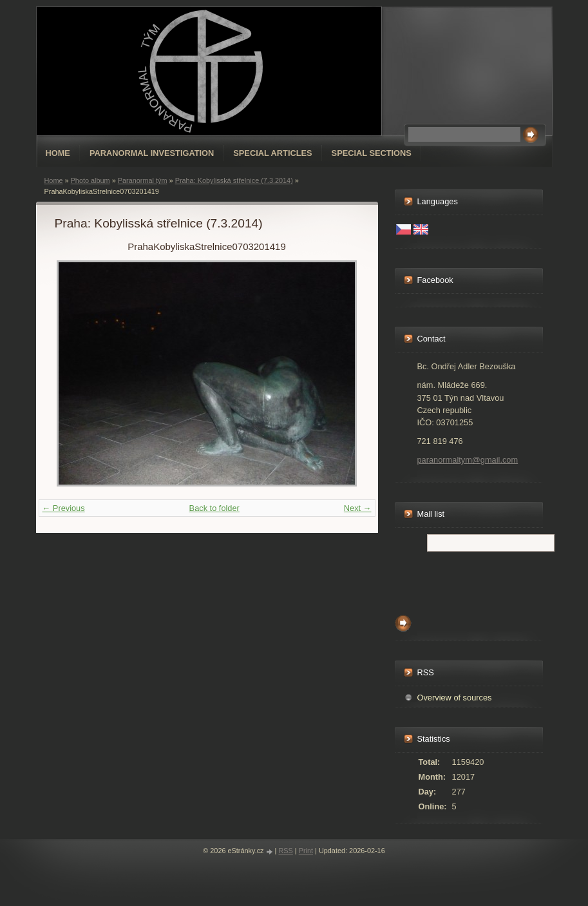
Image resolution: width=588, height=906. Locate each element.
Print (306, 851)
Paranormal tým (143, 180)
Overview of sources (455, 698)
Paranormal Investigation (152, 153)
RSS (285, 851)
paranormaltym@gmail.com (468, 460)
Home (58, 153)
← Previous (64, 508)
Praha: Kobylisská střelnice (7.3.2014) (234, 180)
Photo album (90, 180)
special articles (272, 153)
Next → (358, 508)
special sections (372, 153)
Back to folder (214, 508)
